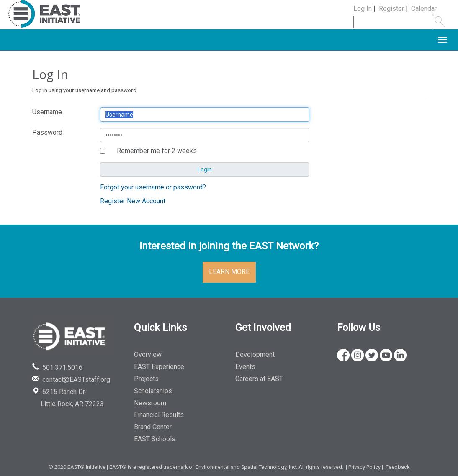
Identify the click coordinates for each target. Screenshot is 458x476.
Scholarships (153, 391)
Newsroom (150, 403)
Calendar (424, 9)
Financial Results (159, 415)
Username (47, 112)
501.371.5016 (57, 367)
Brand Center (153, 427)
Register (391, 9)
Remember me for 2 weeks (157, 151)
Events (245, 367)
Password (47, 132)
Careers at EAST (259, 379)
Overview (148, 354)
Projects (146, 379)
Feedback (398, 467)
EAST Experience (159, 367)
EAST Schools (155, 439)
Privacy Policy (364, 467)
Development (255, 354)
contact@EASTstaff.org (71, 380)
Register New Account (133, 201)
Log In (363, 9)
